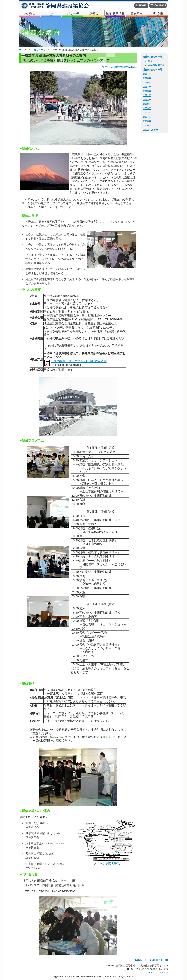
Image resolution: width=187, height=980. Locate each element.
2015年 (147, 83)
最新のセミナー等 (153, 57)
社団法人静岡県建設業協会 (119, 67)
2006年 (147, 121)
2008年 (147, 113)
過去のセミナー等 (153, 70)
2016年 (147, 78)
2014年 (147, 87)
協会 (150, 61)
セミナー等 (39, 50)
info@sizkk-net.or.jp (158, 973)
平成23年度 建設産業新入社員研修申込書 (79, 361)
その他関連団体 (156, 65)
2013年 (147, 91)
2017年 (147, 74)
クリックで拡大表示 (107, 864)
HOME (23, 50)
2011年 (147, 100)
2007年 (147, 117)
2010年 (147, 104)
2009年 (147, 108)
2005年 (147, 126)
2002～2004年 (151, 130)
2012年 (147, 95)
